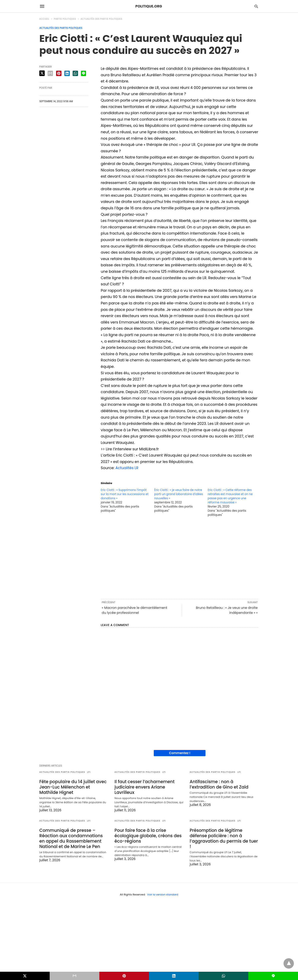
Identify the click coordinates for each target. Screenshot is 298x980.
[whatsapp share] (75, 73)
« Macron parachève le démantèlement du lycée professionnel (135, 610)
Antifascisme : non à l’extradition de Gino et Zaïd (224, 784)
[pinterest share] (59, 73)
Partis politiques (65, 19)
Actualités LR (127, 468)
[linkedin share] (67, 73)
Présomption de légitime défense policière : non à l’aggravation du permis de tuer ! (224, 835)
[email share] (50, 73)
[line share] (84, 73)
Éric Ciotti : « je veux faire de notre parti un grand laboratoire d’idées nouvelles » (179, 494)
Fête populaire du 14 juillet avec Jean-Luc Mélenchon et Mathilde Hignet (73, 787)
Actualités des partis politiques (102, 19)
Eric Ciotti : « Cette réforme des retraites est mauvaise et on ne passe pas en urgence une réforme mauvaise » (230, 496)
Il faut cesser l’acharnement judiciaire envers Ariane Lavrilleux (144, 787)
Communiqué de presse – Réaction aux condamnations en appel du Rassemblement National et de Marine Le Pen (73, 837)
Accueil (44, 19)
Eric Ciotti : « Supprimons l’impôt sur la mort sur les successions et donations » (125, 494)
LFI (89, 772)
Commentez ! (180, 753)
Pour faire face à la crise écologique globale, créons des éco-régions (147, 835)
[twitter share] (42, 73)
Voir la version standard (163, 889)
